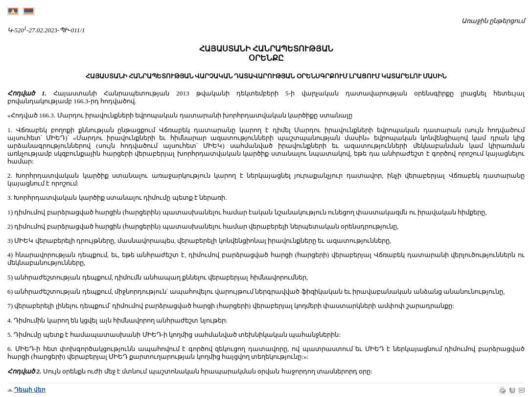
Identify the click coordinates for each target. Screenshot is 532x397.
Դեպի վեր (30, 390)
